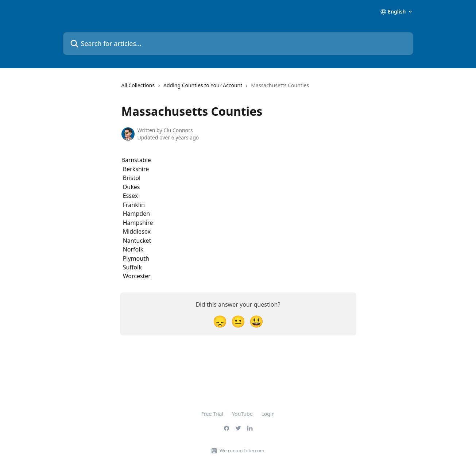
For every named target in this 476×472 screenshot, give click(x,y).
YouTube (242, 414)
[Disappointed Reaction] (220, 321)
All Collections (138, 85)
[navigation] (215, 88)
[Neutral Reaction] (238, 321)
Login (268, 414)
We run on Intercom (242, 450)
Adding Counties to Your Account (203, 85)
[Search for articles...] (238, 44)
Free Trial (212, 414)
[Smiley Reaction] (256, 321)
